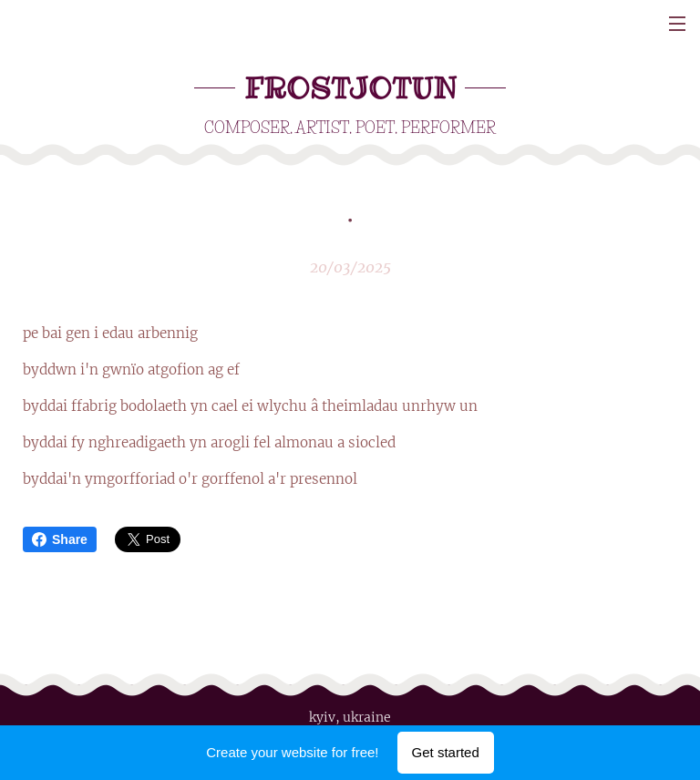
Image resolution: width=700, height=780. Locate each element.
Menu (677, 24)
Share (60, 539)
